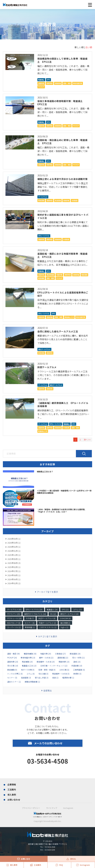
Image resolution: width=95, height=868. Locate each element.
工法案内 (12, 789)
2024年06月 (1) (14, 575)
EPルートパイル (44, 236)
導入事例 (12, 795)
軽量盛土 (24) (52, 610)
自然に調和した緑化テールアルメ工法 (58, 331)
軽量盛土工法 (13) (29, 666)
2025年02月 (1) (14, 567)
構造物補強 (50, 275)
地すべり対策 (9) (28, 670)
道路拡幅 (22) (63, 658)
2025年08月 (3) (14, 563)
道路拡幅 (58, 83)
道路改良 (41, 83)
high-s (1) (65, 627)
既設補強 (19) (27, 662)
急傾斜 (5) (77, 674)
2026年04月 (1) (14, 539)
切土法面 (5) (43, 674)
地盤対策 (59, 275)
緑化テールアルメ (44, 349)
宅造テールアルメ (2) (47, 623)
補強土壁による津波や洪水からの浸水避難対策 (62, 179)
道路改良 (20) (13, 662)
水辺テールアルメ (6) (47, 618)
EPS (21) (65, 610)
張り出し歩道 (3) (42, 678)
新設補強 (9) (12, 670)
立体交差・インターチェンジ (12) (54, 666)
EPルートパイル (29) (34, 610)
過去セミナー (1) (14, 682)
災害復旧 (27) (60, 654)
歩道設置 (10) (77, 666)
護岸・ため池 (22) (46, 658)
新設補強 (41, 278)
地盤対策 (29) (46, 654)
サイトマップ (52, 808)
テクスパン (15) (13, 614)
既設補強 (84, 275)
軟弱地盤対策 (78, 83)
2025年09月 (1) (14, 559)
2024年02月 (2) (14, 583)
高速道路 (58, 200)
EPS (48, 80)
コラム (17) (77, 610)
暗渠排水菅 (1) (68, 678)
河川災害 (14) (13, 666)
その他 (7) (30, 618)
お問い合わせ (14, 800)
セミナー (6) (30, 623)
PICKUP (41, 87)
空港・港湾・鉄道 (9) (47, 670)
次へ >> (87, 440)
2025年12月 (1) (14, 555)
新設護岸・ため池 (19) (46, 662)
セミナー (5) (12, 678)
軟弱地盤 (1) (30, 627)
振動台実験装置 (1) (32, 682)
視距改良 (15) (64, 662)
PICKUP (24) (12, 658)
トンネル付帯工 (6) (15, 674)
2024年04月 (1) (14, 579)
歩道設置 (75, 200)
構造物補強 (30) (30, 654)
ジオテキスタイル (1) (48, 627)
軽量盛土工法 (69, 317)
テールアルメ (43, 197)
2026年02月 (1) (14, 547)
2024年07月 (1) (14, 571)
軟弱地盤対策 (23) (28, 658)
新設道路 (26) (75, 654)
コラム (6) (31, 674)
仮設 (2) (55, 678)
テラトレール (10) (14, 618)
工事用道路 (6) (79, 670)
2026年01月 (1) (14, 551)
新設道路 (41, 200)
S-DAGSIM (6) (65, 618)
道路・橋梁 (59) (14, 654)
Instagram (68, 808)
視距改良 (50, 83)
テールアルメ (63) (14, 610)
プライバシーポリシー (31, 808)
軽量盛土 (41, 80)
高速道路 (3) (26, 678)
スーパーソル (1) (14, 627)
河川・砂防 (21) (78, 658)
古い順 (89, 47)
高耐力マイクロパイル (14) (35, 614)
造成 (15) (77, 662)
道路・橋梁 (67, 83)
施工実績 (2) (65, 623)
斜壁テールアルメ (47, 367)
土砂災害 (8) (64, 670)
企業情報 (12, 784)
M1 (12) (53, 614)
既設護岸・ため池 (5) (61, 674)
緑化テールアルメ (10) (69, 614)
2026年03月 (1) (14, 543)
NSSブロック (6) (14, 623)
